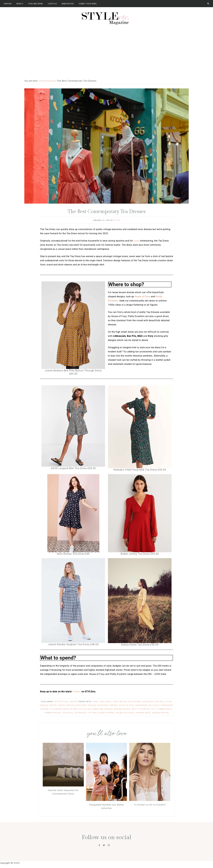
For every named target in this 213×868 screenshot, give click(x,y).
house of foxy (126, 705)
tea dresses (80, 713)
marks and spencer (103, 709)
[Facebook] (99, 845)
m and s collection (81, 709)
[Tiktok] (114, 845)
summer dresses (53, 713)
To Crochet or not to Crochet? (150, 804)
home (137, 241)
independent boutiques (147, 705)
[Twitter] (104, 845)
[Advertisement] (107, 48)
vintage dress (144, 713)
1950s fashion (120, 701)
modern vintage (122, 709)
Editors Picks (61, 701)
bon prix (159, 701)
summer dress (165, 709)
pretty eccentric (141, 709)
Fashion (77, 691)
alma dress (148, 701)
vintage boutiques (125, 713)
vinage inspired (106, 713)
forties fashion (66, 705)
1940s (95, 701)
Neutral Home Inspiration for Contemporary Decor (63, 792)
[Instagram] (109, 845)
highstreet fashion (86, 705)
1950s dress (105, 701)
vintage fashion (160, 713)
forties (53, 705)
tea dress (68, 713)
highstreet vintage (108, 705)
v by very (92, 713)
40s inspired (134, 701)
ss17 (154, 709)
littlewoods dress (60, 709)
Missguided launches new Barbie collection (106, 806)
